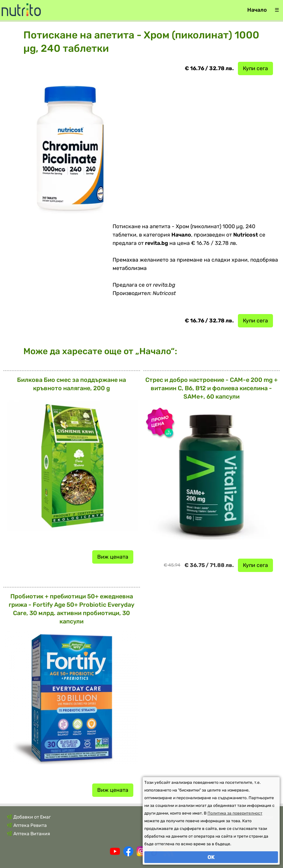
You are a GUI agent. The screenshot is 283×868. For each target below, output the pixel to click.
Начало (257, 10)
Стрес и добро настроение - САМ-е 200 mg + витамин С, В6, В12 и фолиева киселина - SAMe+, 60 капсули (211, 388)
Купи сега (255, 68)
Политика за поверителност (235, 813)
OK (211, 857)
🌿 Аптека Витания (28, 834)
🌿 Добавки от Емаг (29, 817)
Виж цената (113, 557)
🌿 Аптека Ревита (27, 825)
